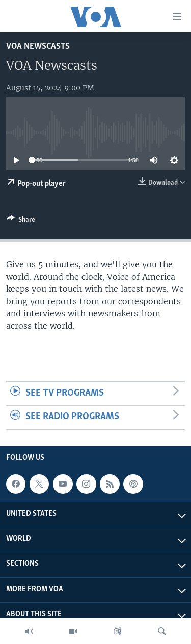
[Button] (21, 221)
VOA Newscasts (38, 47)
